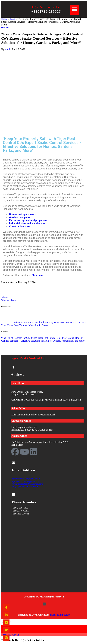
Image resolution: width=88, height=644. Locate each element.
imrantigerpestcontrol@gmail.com (27, 484)
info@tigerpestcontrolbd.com (25, 487)
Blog (12, 19)
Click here (37, 275)
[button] (74, 10)
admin (4, 297)
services (5, 27)
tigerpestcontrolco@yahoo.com (26, 479)
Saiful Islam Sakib (59, 615)
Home (4, 19)
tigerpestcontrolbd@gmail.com (26, 481)
